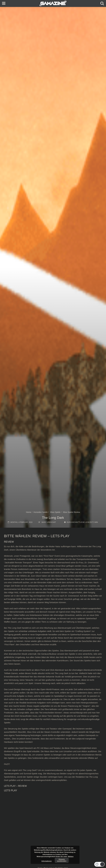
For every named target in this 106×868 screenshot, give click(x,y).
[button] (99, 864)
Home (29, 512)
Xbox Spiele (55, 512)
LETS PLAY (60, 536)
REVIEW (40, 536)
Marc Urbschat (49, 522)
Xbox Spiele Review (71, 512)
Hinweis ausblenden (62, 860)
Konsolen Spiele (41, 512)
